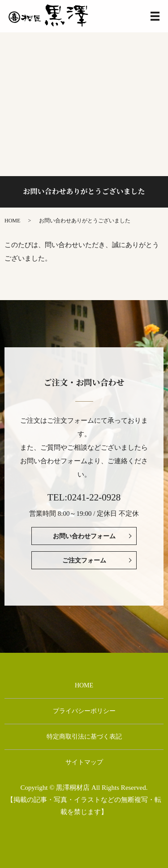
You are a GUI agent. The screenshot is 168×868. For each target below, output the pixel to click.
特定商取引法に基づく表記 (84, 737)
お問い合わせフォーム (84, 536)
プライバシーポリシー (84, 711)
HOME (12, 221)
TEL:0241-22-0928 (84, 497)
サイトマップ (84, 762)
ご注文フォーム (84, 560)
